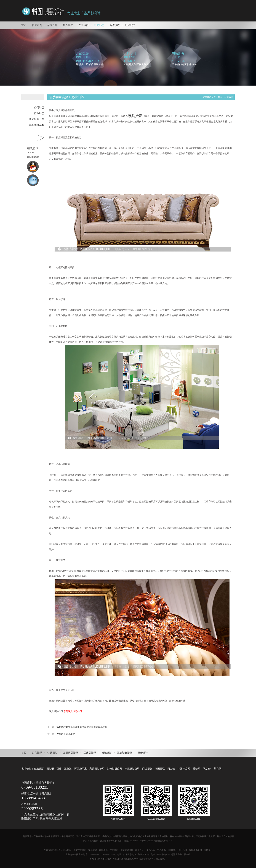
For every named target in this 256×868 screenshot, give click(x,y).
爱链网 (196, 769)
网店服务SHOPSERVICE (178, 57)
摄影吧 (50, 769)
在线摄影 (39, 769)
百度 (59, 769)
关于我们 (84, 25)
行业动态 (39, 113)
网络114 (207, 769)
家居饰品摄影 (71, 753)
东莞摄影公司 (132, 769)
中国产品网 (184, 769)
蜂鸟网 (218, 769)
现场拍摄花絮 (37, 125)
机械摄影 (107, 753)
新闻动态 (99, 25)
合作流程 (115, 25)
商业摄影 (147, 769)
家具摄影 (135, 116)
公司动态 (39, 107)
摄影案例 (37, 25)
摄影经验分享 (37, 119)
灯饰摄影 (52, 753)
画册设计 (143, 753)
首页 (24, 25)
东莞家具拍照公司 (73, 711)
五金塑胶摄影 (125, 753)
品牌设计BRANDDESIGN (130, 57)
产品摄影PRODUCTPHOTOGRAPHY (88, 57)
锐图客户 (68, 25)
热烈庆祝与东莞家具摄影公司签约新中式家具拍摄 (82, 727)
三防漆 (68, 769)
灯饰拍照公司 (114, 769)
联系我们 (130, 25)
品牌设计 (52, 25)
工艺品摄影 (90, 753)
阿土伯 (171, 769)
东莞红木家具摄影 (66, 734)
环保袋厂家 (81, 769)
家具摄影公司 (97, 769)
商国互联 (160, 769)
